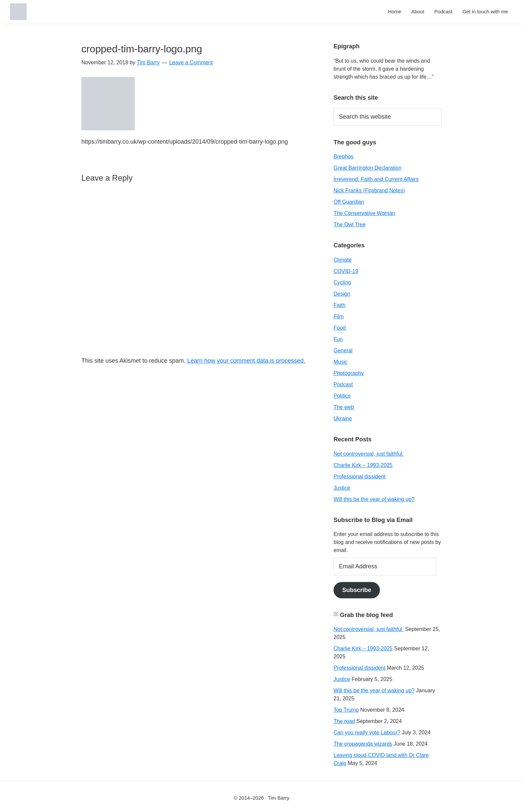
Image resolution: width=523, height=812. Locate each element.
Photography (349, 373)
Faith (340, 305)
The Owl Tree (350, 224)
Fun (338, 339)
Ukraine (343, 418)
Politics (342, 396)
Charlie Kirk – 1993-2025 (363, 465)
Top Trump (346, 710)
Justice (342, 488)
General (343, 350)
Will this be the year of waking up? (374, 499)
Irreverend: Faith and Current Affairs (376, 179)
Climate (343, 260)
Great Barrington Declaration (368, 168)
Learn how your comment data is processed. (246, 361)
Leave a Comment (191, 62)
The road (344, 721)
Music (341, 362)
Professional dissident (360, 476)
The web (344, 407)
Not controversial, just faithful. (369, 454)
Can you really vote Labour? (367, 732)
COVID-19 (346, 271)
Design (342, 294)
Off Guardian (349, 202)
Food (340, 328)
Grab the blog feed (366, 615)
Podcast (343, 384)
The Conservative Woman (364, 213)
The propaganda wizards (363, 744)
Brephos (344, 156)
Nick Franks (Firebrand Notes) (369, 190)
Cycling (342, 282)
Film (339, 316)
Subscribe (357, 590)
